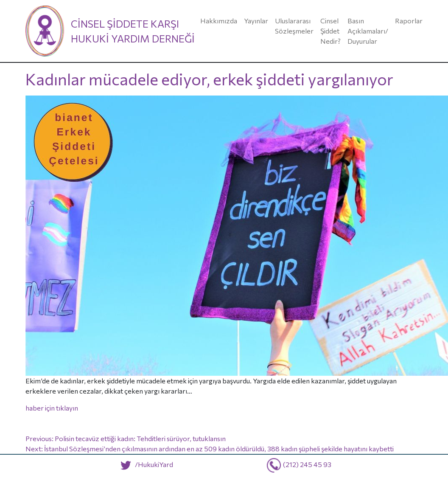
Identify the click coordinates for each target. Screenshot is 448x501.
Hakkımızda (219, 21)
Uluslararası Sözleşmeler (294, 26)
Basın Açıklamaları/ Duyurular (368, 31)
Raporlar (409, 21)
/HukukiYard (145, 464)
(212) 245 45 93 (307, 464)
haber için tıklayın (52, 408)
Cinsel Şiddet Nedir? (330, 31)
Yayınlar (256, 21)
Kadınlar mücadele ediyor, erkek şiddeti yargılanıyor (209, 79)
